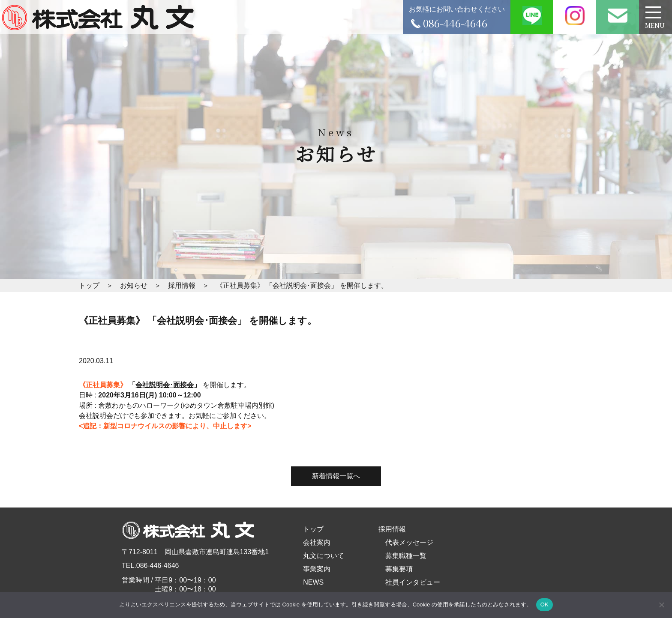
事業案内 (317, 569)
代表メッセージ (409, 542)
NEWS (313, 582)
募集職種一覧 (406, 556)
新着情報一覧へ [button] (336, 476)
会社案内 (317, 542)
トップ (313, 529)
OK (544, 605)
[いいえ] (661, 605)
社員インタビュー (413, 582)
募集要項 (399, 569)
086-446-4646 (158, 566)
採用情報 (392, 529)
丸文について (324, 556)
